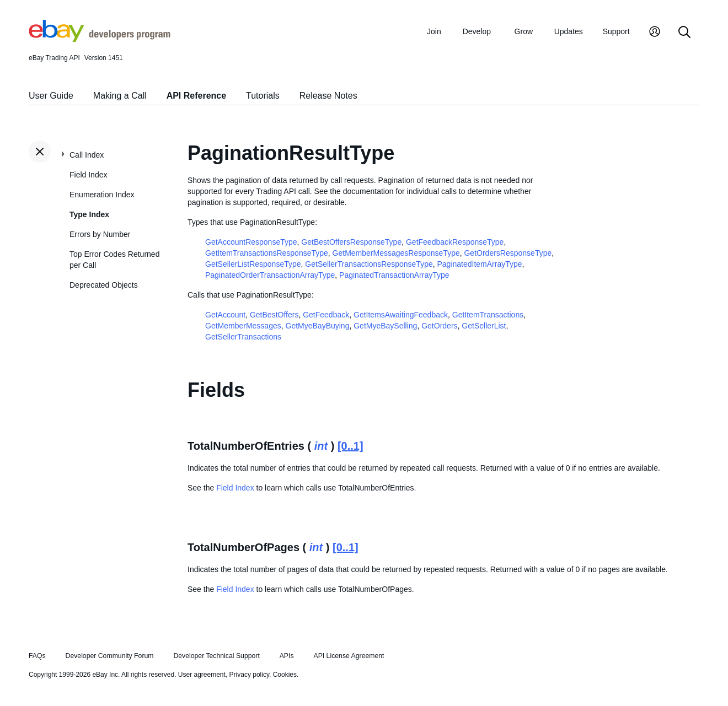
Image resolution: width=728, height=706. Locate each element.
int (321, 446)
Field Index (88, 175)
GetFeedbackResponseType (455, 242)
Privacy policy (249, 675)
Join (434, 31)
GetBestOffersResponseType (351, 242)
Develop (477, 31)
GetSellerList (484, 326)
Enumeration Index (102, 195)
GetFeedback (326, 315)
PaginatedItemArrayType (480, 264)
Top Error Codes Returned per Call (114, 260)
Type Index (89, 214)
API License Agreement (349, 656)
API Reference (197, 96)
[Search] (684, 33)
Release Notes (328, 96)
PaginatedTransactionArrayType (394, 275)
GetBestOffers (274, 315)
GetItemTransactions (488, 315)
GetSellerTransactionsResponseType (369, 264)
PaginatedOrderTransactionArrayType (270, 275)
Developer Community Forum (110, 656)
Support (616, 31)
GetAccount (225, 315)
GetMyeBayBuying (318, 326)
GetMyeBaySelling (385, 326)
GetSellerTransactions (243, 337)
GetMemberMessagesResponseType (396, 253)
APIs (287, 656)
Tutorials (263, 96)
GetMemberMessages (243, 326)
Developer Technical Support (216, 656)
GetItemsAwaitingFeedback (401, 315)
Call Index (87, 155)
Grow (524, 31)
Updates (569, 31)
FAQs (37, 656)
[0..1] (350, 446)
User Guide (51, 96)
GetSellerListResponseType (253, 264)
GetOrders (439, 326)
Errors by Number (100, 234)
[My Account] (655, 33)
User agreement (202, 675)
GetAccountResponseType (251, 242)
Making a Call (120, 96)
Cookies (285, 675)
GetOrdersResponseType (508, 253)
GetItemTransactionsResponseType (267, 253)
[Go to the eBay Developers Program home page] (100, 39)
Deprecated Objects (104, 285)
